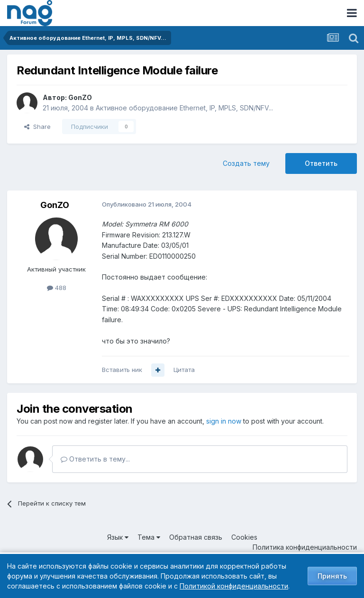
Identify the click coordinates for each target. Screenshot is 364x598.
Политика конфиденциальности (305, 547)
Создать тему (246, 163)
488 (57, 288)
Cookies (244, 537)
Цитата (184, 370)
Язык (118, 537)
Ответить (321, 163)
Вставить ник (122, 370)
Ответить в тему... (95, 459)
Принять (332, 576)
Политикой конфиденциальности (234, 586)
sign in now (224, 421)
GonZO (80, 97)
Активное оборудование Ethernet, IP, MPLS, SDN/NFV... (184, 108)
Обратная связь (196, 537)
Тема (149, 537)
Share (37, 127)
